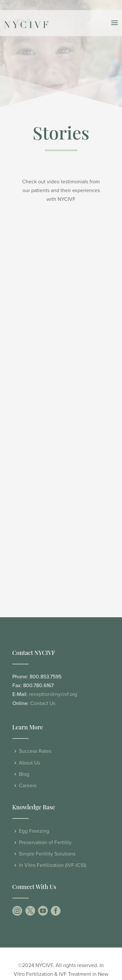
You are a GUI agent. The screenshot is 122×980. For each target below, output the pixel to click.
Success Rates (35, 751)
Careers (28, 786)
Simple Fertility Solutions (47, 854)
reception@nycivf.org (53, 694)
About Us (29, 763)
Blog (24, 774)
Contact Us (43, 703)
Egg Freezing (34, 831)
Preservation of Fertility (45, 843)
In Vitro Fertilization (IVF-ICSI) (53, 865)
